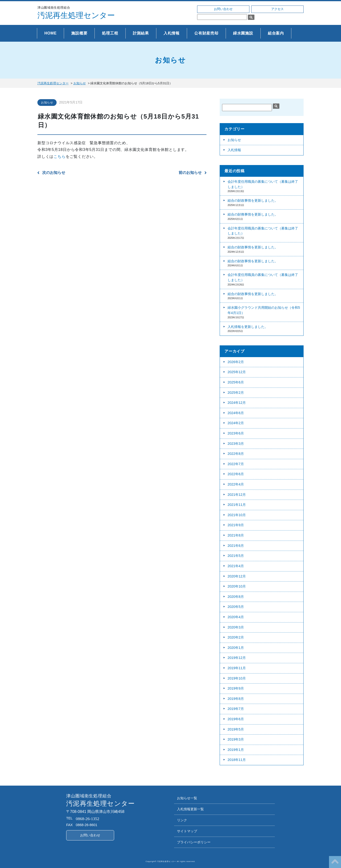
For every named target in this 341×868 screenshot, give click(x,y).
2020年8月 (236, 597)
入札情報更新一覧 (190, 809)
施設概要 (79, 33)
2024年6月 (236, 413)
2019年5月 (236, 729)
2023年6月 (236, 433)
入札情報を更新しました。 (248, 327)
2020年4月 (236, 617)
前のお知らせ (190, 173)
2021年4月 (236, 566)
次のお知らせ (54, 173)
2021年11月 (237, 505)
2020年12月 (237, 576)
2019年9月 (236, 688)
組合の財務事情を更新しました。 (253, 214)
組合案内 (276, 33)
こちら (59, 157)
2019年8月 (236, 699)
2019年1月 (236, 750)
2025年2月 (236, 393)
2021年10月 (237, 515)
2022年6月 (236, 474)
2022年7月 (236, 464)
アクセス (277, 9)
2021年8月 (236, 535)
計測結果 (141, 33)
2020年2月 (236, 637)
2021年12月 (237, 495)
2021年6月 (236, 546)
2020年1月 (236, 648)
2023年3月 (236, 444)
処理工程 (110, 33)
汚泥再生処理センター (76, 15)
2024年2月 (236, 423)
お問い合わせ (223, 9)
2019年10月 (237, 678)
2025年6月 (236, 382)
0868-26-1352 (88, 819)
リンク (182, 820)
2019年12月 (237, 658)
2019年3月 (236, 739)
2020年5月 (236, 607)
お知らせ (47, 103)
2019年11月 (237, 668)
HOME (50, 33)
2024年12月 (237, 403)
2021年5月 (236, 556)
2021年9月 (236, 525)
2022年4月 (236, 484)
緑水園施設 (243, 33)
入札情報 (172, 33)
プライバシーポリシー (194, 842)
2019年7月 (236, 709)
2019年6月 (236, 719)
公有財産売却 (206, 33)
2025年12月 (237, 372)
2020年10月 (237, 586)
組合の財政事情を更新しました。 (253, 200)
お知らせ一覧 (187, 798)
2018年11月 (237, 760)
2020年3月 (236, 627)
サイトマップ (187, 831)
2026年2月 (236, 362)
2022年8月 (236, 454)
